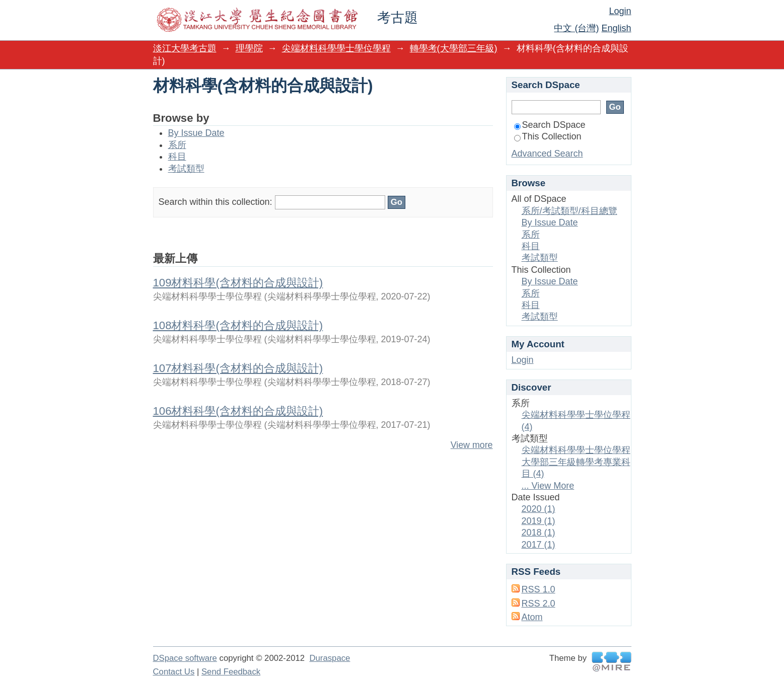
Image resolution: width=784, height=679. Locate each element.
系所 (177, 145)
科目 (177, 157)
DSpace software (185, 658)
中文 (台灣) (576, 28)
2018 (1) (539, 533)
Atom (532, 617)
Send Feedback (231, 672)
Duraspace (330, 658)
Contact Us (174, 672)
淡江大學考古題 (185, 48)
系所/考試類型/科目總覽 (569, 211)
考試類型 (186, 169)
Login (620, 11)
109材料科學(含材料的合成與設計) (238, 283)
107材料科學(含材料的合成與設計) (238, 368)
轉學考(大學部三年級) (454, 48)
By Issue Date (196, 133)
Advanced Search (547, 154)
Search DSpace (550, 125)
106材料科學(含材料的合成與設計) (238, 411)
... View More (548, 486)
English (616, 28)
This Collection (548, 136)
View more (472, 445)
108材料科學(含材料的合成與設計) (238, 325)
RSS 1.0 (539, 589)
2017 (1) (539, 545)
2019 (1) (539, 521)
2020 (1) (539, 509)
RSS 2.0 (539, 603)
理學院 (249, 48)
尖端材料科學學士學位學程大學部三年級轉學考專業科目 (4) (576, 462)
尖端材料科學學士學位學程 (336, 48)
